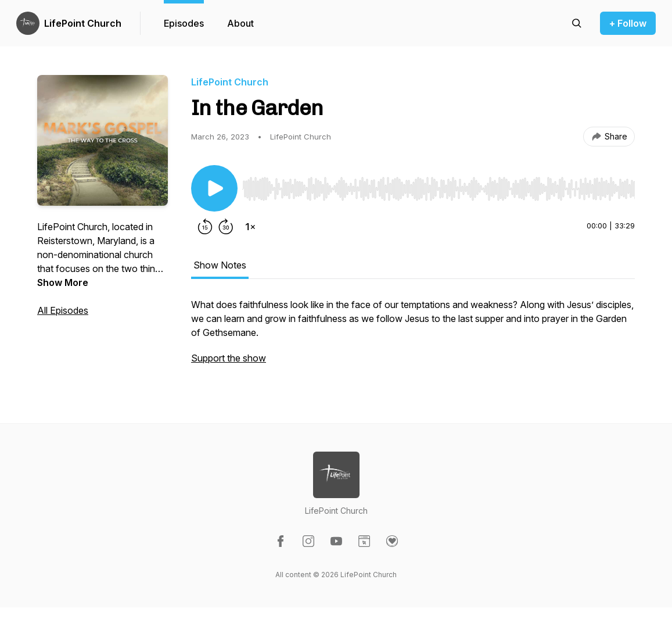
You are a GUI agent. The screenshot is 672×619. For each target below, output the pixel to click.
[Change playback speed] (250, 227)
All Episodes (63, 310)
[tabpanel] (413, 337)
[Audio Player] (439, 185)
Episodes (184, 23)
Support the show (229, 358)
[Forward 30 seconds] (226, 227)
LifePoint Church (83, 23)
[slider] (439, 189)
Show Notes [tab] (220, 265)
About (240, 23)
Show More (63, 282)
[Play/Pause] (214, 188)
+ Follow (628, 23)
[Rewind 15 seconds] (205, 227)
